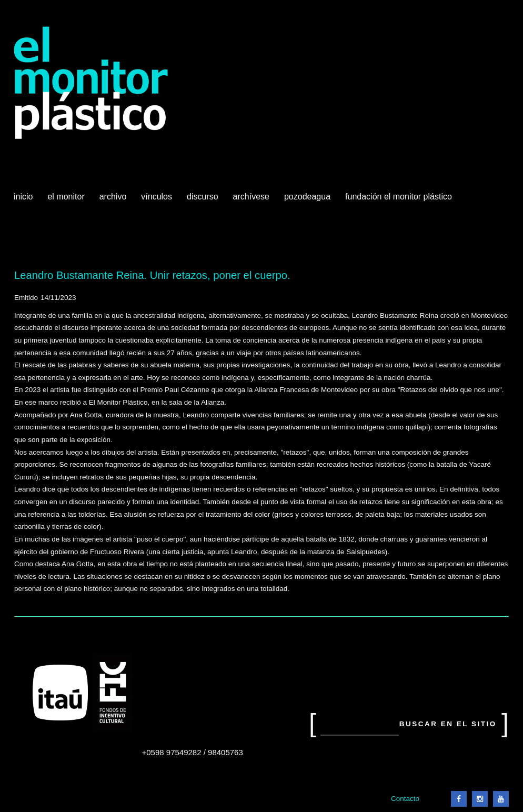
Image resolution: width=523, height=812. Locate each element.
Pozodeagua (308, 201)
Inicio (23, 197)
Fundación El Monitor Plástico (399, 197)
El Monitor (67, 201)
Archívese (251, 197)
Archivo (114, 201)
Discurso (203, 197)
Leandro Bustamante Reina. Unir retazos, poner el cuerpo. (152, 275)
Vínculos (158, 201)
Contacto (405, 799)
